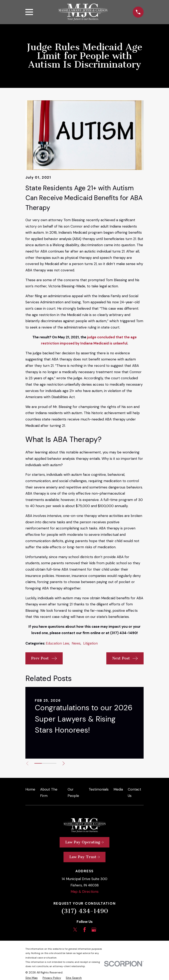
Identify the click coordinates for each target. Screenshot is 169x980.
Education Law (57, 643)
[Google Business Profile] (94, 930)
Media (118, 789)
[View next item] (65, 763)
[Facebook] (85, 930)
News (76, 643)
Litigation (90, 643)
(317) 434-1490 (85, 911)
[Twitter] (75, 930)
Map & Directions (85, 892)
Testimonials (99, 789)
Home (30, 789)
